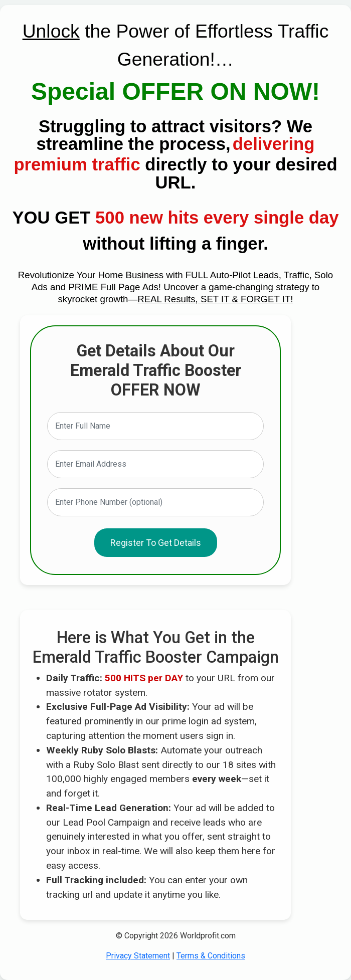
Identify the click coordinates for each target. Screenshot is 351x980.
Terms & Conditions (211, 956)
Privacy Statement (138, 956)
